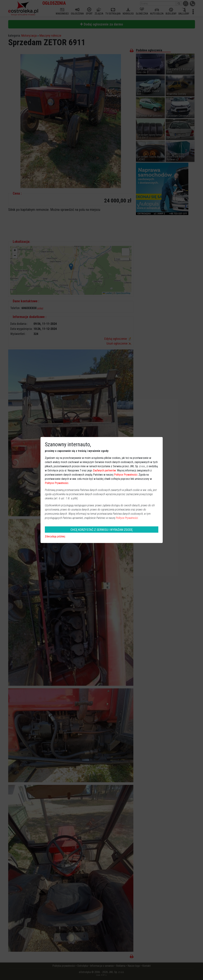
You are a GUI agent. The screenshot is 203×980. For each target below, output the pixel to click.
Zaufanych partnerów (104, 470)
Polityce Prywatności (126, 475)
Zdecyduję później (55, 536)
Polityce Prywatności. (127, 518)
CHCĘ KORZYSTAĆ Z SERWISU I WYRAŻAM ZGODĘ (102, 530)
